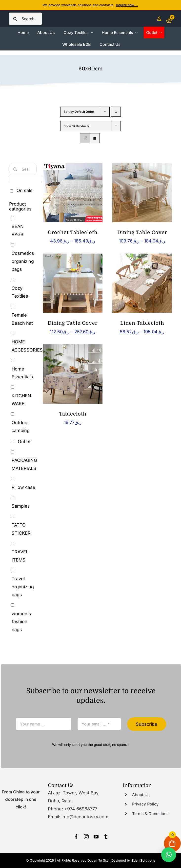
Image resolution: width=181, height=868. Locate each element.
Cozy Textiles (20, 292)
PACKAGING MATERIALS (24, 464)
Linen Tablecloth (142, 323)
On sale (25, 190)
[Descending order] (116, 112)
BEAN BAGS (18, 230)
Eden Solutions (143, 860)
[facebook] (76, 837)
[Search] (15, 19)
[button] (169, 855)
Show (77, 126)
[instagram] (86, 837)
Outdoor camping (21, 426)
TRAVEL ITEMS (20, 556)
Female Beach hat (22, 319)
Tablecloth (73, 414)
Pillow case (23, 487)
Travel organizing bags (23, 587)
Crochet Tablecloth (73, 233)
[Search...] (25, 19)
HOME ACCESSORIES (27, 346)
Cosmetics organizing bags (23, 261)
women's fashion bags (21, 622)
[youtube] (96, 837)
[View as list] (95, 138)
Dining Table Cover (142, 233)
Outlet (24, 442)
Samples (21, 506)
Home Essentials (22, 373)
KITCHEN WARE (21, 400)
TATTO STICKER (21, 529)
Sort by (79, 112)
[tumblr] (106, 837)
